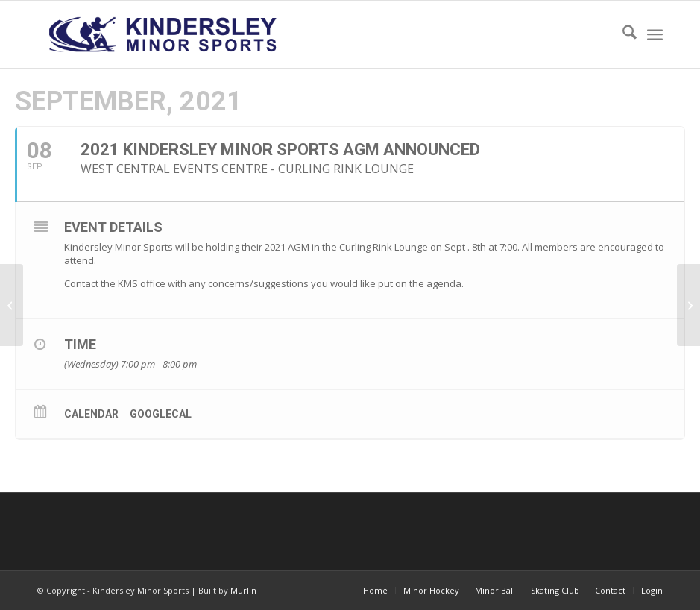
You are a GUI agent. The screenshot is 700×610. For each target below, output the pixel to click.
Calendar (91, 414)
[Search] (622, 34)
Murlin (243, 590)
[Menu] (655, 34)
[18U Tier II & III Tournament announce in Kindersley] (12, 305)
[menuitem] (622, 34)
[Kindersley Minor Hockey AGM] (688, 305)
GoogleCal (161, 414)
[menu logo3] (164, 34)
